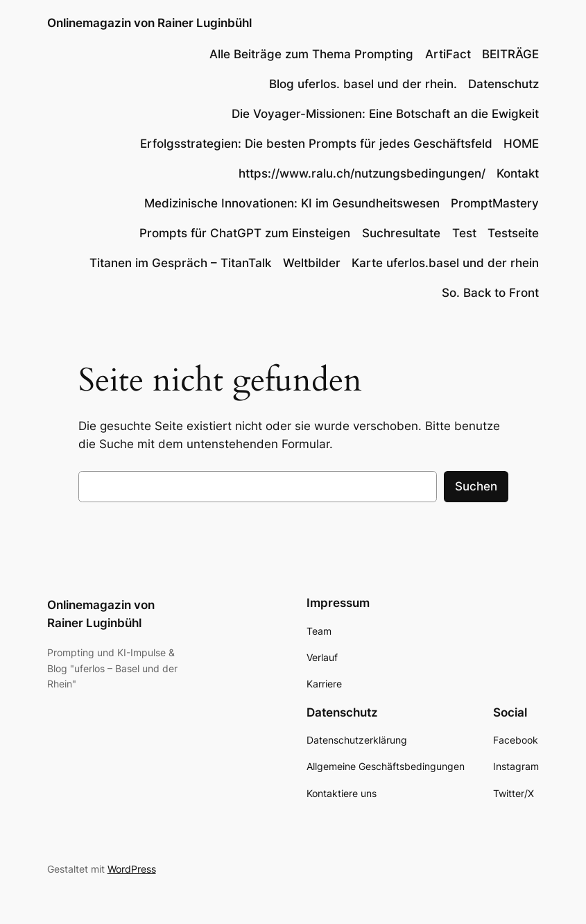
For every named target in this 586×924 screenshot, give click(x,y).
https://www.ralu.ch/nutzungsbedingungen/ (362, 173)
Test (464, 233)
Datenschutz (503, 84)
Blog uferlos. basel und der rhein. (363, 84)
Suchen (476, 486)
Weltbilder (312, 263)
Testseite (513, 233)
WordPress (132, 869)
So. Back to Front (490, 293)
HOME (521, 144)
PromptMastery (495, 203)
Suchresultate (401, 233)
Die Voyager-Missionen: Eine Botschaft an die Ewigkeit (385, 114)
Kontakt (518, 173)
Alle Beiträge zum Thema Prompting (311, 54)
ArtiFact (448, 54)
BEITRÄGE (510, 54)
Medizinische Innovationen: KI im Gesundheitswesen (292, 203)
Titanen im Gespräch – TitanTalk (180, 263)
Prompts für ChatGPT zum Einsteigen (245, 233)
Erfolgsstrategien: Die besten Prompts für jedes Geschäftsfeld (316, 144)
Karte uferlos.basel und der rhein (445, 263)
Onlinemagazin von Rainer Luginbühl (149, 23)
